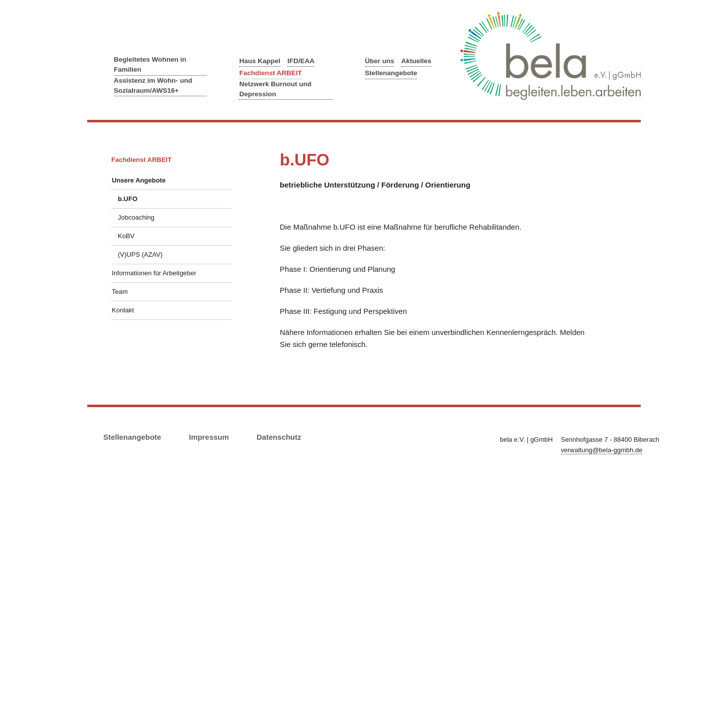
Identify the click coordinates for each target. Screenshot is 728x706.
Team (120, 292)
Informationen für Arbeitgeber (154, 273)
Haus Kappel (260, 61)
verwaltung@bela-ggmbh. (602, 450)
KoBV (126, 236)
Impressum (209, 437)
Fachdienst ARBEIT (270, 73)
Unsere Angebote (139, 180)
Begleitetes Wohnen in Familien (150, 64)
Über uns (380, 61)
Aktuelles (416, 61)
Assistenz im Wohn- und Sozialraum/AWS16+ (153, 85)
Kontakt (123, 310)
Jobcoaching (136, 217)
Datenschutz (279, 437)
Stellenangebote (391, 73)
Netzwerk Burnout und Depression (275, 89)
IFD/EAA (301, 61)
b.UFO (128, 199)
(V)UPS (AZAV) (140, 254)
